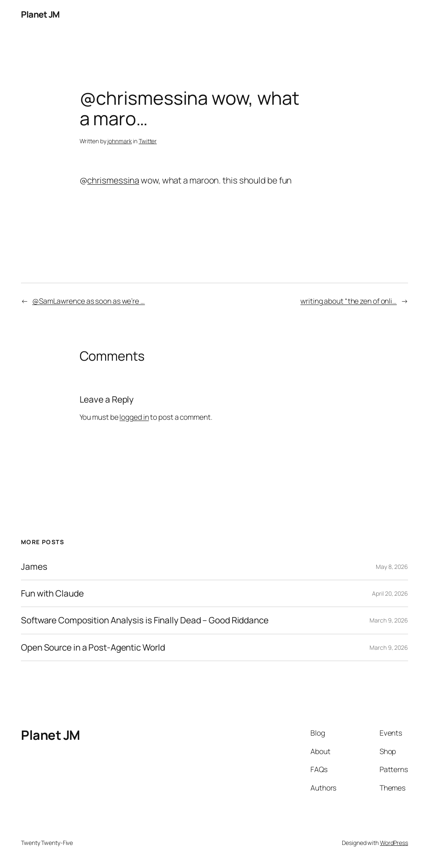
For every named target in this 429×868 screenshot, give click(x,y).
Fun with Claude (52, 593)
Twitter (148, 141)
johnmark (119, 141)
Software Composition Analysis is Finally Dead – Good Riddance (145, 620)
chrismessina (113, 180)
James (34, 567)
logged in (134, 417)
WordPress (394, 843)
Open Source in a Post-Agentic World (93, 647)
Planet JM (40, 14)
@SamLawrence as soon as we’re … (89, 301)
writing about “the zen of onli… (349, 301)
